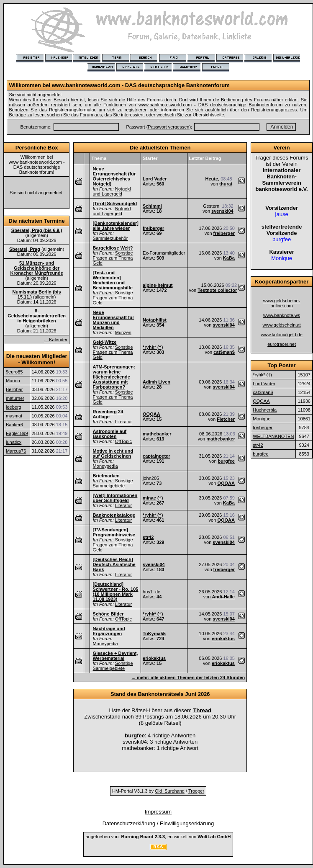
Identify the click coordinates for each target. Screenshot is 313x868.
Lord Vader (155, 179)
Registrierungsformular (72, 110)
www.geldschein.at (282, 325)
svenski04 (222, 211)
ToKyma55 (154, 634)
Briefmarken (106, 476)
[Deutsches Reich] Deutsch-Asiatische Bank (114, 564)
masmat (14, 416)
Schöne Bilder (108, 614)
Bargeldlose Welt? (113, 248)
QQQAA (151, 414)
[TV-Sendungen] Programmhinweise (114, 532)
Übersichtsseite (208, 115)
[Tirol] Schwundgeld (115, 203)
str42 (148, 537)
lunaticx (14, 442)
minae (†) (153, 498)
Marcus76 (16, 451)
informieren (173, 110)
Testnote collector (217, 290)
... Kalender (56, 340)
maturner (15, 398)
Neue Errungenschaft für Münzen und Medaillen (114, 320)
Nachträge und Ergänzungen (109, 631)
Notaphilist (155, 320)
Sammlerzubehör (110, 238)
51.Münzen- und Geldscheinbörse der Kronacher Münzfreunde (37, 268)
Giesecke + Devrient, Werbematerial (115, 656)
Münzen (123, 332)
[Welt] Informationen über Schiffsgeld (115, 498)
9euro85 (14, 372)
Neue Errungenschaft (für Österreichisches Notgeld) (114, 176)
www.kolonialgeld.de (282, 335)
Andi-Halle (223, 597)
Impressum (158, 812)
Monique (262, 419)
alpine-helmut (158, 285)
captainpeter (156, 456)
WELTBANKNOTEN (273, 436)
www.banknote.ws (282, 315)
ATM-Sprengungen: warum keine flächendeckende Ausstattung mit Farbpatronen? (114, 377)
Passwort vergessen (168, 127)
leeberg (14, 407)
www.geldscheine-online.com (282, 303)
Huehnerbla (265, 410)
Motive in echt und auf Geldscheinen (113, 453)
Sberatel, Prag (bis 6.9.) (37, 230)
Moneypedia (105, 466)
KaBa (229, 258)
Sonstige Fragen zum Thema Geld (113, 258)
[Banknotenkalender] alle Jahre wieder (116, 226)
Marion (13, 381)
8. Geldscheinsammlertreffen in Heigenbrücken (37, 316)
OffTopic (123, 441)
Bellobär (14, 389)
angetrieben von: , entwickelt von (158, 837)
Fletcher (226, 419)
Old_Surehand (170, 791)
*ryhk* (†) (153, 347)
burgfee (226, 461)
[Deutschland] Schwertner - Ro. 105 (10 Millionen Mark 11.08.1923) (116, 592)
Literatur (123, 422)
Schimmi (152, 206)
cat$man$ (224, 352)
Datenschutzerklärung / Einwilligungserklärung (158, 823)
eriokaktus (223, 639)
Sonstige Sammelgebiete (113, 483)
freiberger (153, 228)
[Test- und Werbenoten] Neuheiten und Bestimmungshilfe (113, 280)
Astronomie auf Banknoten (110, 434)
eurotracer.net (282, 344)
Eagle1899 (17, 433)
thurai (226, 184)
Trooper (196, 791)
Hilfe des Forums (145, 100)
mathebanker (157, 434)
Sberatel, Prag (25, 249)
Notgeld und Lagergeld (112, 191)
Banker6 (14, 425)
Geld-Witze (105, 342)
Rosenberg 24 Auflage (108, 414)
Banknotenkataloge (114, 515)
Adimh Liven (156, 382)
